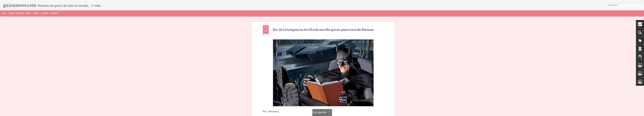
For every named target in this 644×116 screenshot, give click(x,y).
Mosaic (29, 13)
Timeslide (54, 13)
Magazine (20, 13)
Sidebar (36, 13)
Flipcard (12, 13)
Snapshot (45, 13)
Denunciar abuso (398, 114)
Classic (4, 13)
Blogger (386, 114)
